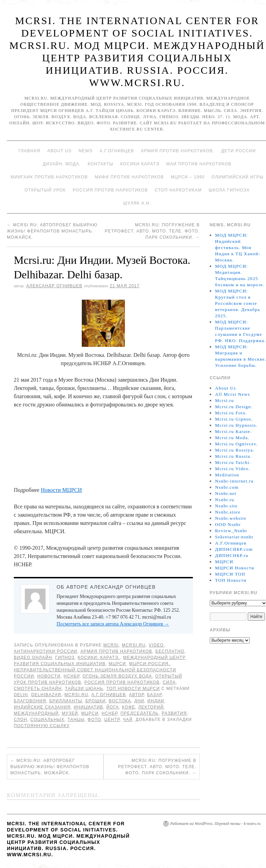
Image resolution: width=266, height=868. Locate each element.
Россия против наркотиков (110, 190)
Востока (120, 701)
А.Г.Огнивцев (117, 151)
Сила (169, 682)
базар (154, 695)
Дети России (238, 151)
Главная (29, 151)
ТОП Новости (231, 580)
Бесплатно (170, 651)
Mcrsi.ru (134, 645)
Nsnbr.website (231, 518)
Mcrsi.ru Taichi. (233, 462)
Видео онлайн (33, 658)
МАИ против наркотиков (199, 164)
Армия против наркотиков (116, 651)
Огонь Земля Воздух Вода (117, 676)
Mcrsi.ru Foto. (231, 413)
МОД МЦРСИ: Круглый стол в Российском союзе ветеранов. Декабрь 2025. (238, 303)
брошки (95, 701)
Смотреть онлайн (38, 689)
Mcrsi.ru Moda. (232, 438)
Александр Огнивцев (54, 286)
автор (136, 695)
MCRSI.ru (76, 695)
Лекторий (151, 707)
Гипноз (65, 658)
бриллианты (66, 701)
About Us (60, 151)
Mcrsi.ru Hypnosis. (236, 425)
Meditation (227, 475)
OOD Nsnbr (228, 524)
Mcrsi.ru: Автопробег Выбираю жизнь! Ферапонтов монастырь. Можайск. (52, 231)
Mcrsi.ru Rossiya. (235, 450)
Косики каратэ (140, 164)
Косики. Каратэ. (99, 658)
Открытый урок (45, 190)
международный (36, 713)
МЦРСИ (117, 664)
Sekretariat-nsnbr (234, 537)
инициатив (88, 707)
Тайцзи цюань (84, 689)
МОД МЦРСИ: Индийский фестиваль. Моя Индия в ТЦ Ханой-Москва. (238, 247)
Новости (49, 676)
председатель (139, 713)
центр (112, 720)
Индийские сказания (42, 707)
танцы (76, 720)
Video (156, 645)
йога (112, 707)
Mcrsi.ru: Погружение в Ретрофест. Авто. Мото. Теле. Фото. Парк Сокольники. (152, 231)
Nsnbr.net (226, 493)
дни (139, 701)
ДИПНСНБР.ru (232, 555)
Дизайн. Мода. (62, 164)
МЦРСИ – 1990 (188, 177)
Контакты (100, 164)
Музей (70, 713)
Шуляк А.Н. (137, 203)
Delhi (21, 695)
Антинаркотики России (46, 651)
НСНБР (72, 676)
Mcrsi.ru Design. (234, 407)
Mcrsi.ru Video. (232, 469)
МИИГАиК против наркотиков (49, 177)
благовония (30, 701)
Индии (156, 701)
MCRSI (111, 645)
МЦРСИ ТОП (230, 574)
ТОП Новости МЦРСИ (133, 689)
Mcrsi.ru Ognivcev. (236, 444)
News (86, 151)
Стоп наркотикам (178, 190)
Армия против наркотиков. (178, 151)
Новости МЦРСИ (61, 490)
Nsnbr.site (226, 506)
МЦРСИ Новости (235, 568)
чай (128, 720)
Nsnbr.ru (225, 500)
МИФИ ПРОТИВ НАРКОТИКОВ (129, 177)
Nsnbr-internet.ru (234, 481)
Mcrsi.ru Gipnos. (234, 419)
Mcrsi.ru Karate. (233, 431)
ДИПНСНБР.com (234, 549)
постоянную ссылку (42, 726)
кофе (129, 707)
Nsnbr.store (228, 512)
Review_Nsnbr (231, 531)
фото (94, 720)
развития (174, 713)
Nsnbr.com (227, 487)
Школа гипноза (229, 190)
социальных (47, 720)
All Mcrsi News (232, 394)
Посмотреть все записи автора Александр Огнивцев (113, 624)
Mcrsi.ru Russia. (233, 456)
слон (21, 720)
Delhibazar (46, 695)
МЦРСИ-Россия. (150, 664)
